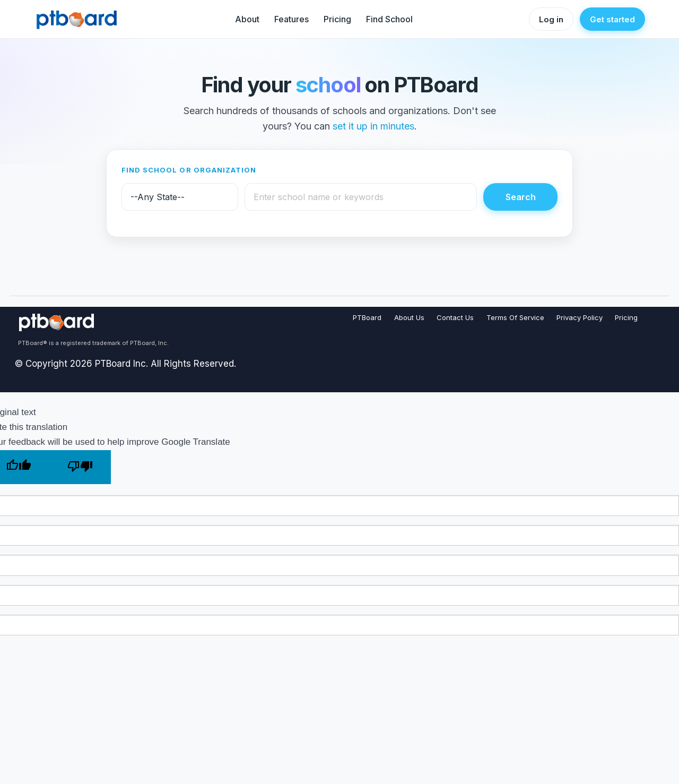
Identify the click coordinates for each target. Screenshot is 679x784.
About (247, 19)
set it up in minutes (373, 126)
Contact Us (455, 317)
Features (291, 19)
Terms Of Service (515, 317)
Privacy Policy (580, 317)
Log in (551, 19)
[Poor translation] (80, 467)
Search (521, 197)
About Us (409, 317)
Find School (389, 19)
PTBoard (367, 317)
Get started (612, 19)
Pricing (337, 19)
